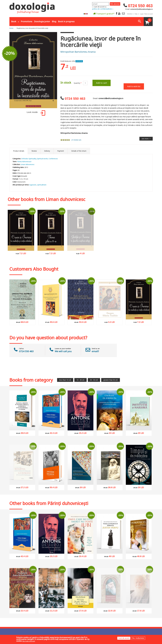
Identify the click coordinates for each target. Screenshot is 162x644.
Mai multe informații (29, 641)
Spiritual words (42, 159)
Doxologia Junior (42, 21)
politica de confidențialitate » (103, 9)
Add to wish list (134, 86)
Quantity (78, 83)
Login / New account (146, 14)
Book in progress (66, 21)
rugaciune (33, 185)
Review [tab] (34, 151)
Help (136, 14)
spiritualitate (42, 185)
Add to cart (102, 83)
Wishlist (130, 14)
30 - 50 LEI (94, 380)
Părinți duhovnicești (24, 162)
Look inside (36, 113)
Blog (54, 21)
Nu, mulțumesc (138, 638)
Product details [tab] (19, 151)
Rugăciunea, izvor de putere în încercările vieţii (32, 28)
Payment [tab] (61, 151)
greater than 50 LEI (111, 380)
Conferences (53, 159)
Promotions (27, 21)
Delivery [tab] (47, 151)
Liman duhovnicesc (28, 164)
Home (11, 28)
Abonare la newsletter (87, 19)
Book (14, 21)
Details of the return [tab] (79, 151)
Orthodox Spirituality (29, 159)
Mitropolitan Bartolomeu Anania (78, 52)
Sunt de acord (124, 638)
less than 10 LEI (65, 380)
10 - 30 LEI (80, 380)
